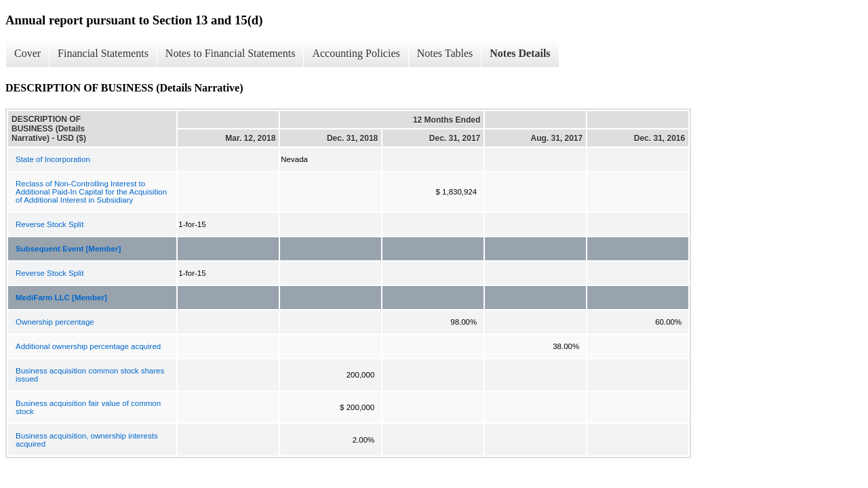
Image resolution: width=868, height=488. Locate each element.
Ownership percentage (55, 322)
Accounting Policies (356, 53)
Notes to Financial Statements (231, 53)
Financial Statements (103, 53)
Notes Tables (445, 53)
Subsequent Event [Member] (68, 249)
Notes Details (520, 53)
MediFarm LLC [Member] (61, 298)
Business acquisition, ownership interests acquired (87, 440)
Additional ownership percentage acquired (88, 346)
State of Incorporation (53, 159)
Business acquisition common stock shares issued (90, 375)
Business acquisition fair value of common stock (88, 407)
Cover (27, 53)
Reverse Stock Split (50, 224)
